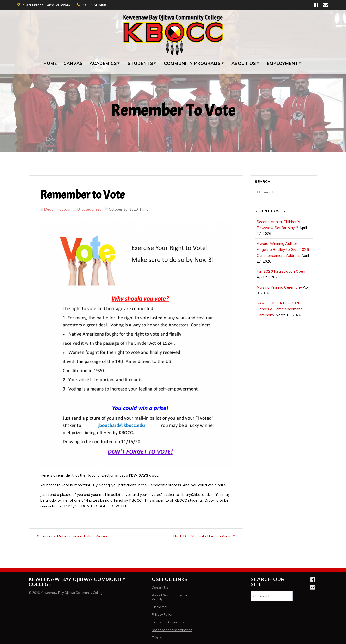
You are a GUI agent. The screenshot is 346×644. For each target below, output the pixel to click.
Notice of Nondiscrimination (172, 630)
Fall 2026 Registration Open (281, 271)
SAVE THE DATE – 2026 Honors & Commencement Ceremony (279, 309)
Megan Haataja (57, 209)
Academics (103, 63)
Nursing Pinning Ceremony (279, 287)
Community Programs (192, 63)
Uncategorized (90, 209)
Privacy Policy (162, 614)
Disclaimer (160, 607)
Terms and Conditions (168, 622)
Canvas (73, 63)
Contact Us (160, 588)
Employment (283, 63)
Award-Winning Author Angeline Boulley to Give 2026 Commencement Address (283, 249)
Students (140, 63)
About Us (244, 63)
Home (50, 63)
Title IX (157, 638)
